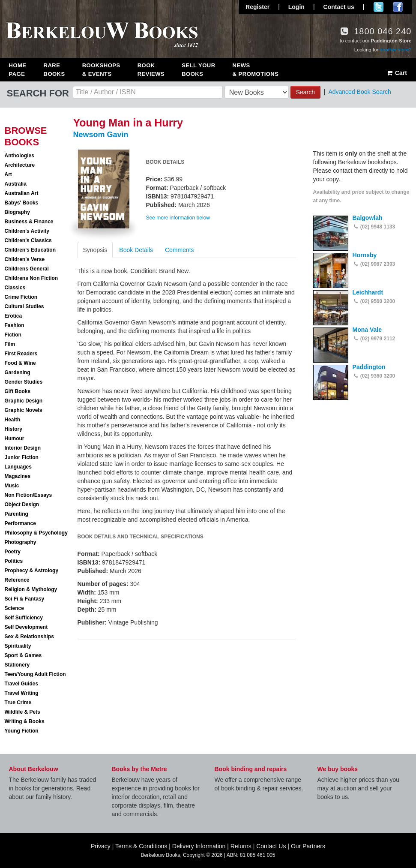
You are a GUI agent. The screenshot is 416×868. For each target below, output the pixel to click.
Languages (18, 467)
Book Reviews (151, 70)
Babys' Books (22, 203)
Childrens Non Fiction (31, 278)
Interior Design (23, 448)
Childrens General (27, 269)
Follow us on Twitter (379, 7)
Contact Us (271, 846)
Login (296, 7)
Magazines (18, 476)
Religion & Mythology (31, 589)
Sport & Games (23, 655)
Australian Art (22, 193)
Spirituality (18, 646)
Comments (180, 250)
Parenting (16, 514)
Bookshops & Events (101, 70)
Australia (16, 184)
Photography (21, 542)
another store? (396, 50)
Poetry (13, 552)
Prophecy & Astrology (32, 571)
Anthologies (19, 156)
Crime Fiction (21, 297)
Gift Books (18, 391)
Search (305, 92)
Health (13, 420)
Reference (17, 580)
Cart (397, 73)
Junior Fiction (22, 457)
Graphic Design (24, 401)
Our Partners (308, 846)
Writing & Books (25, 721)
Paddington (369, 367)
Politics (14, 561)
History (13, 429)
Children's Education (30, 250)
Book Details (136, 250)
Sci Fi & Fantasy (25, 599)
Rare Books (54, 70)
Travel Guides (22, 684)
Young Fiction (22, 731)
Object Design (22, 505)
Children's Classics (28, 240)
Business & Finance (29, 222)
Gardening (18, 372)
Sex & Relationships (29, 637)
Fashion (15, 325)
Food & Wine (20, 363)
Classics (15, 288)
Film (10, 344)
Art (8, 174)
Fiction (13, 335)
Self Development (26, 627)
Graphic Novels (24, 410)
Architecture (20, 165)
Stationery (17, 665)
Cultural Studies (24, 306)
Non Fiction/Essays (28, 495)
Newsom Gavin (101, 135)
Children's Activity (27, 231)
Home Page (18, 70)
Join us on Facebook (398, 7)
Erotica (13, 316)
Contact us (339, 7)
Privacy (101, 846)
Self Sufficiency (24, 618)
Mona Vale (367, 330)
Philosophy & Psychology (36, 533)
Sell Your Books (198, 70)
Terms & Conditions (141, 846)
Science (14, 608)
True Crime (18, 703)
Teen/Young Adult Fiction (35, 674)
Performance (20, 523)
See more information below (178, 218)
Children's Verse (25, 259)
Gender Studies (24, 382)
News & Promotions (256, 70)
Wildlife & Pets (22, 712)
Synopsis (95, 250)
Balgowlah (368, 218)
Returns (241, 846)
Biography (17, 212)
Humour (15, 439)
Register (257, 7)
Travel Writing (22, 693)
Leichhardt (368, 292)
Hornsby (365, 255)
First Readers (21, 354)
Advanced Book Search (359, 92)
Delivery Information (199, 846)
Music (12, 486)
